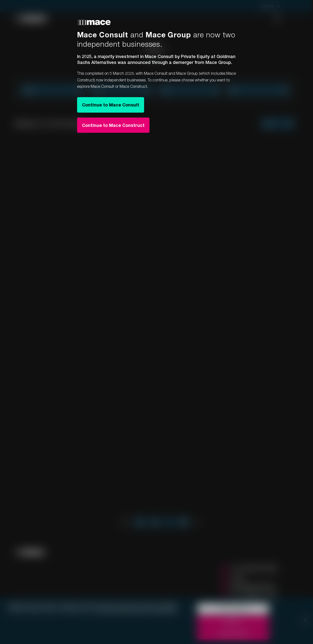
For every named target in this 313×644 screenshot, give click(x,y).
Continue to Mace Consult (111, 105)
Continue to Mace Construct (113, 125)
